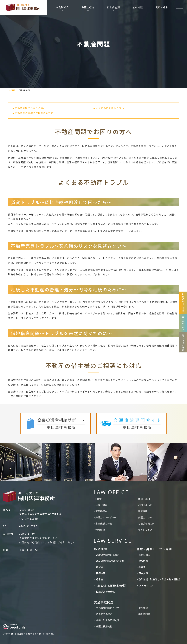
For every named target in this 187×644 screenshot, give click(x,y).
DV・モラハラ (146, 585)
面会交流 (143, 573)
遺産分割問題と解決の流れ (110, 561)
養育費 (142, 567)
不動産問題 (144, 614)
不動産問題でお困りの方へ (30, 108)
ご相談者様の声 (146, 523)
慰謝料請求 (144, 555)
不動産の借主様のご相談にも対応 (34, 113)
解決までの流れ (104, 614)
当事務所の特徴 (104, 523)
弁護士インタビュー (106, 517)
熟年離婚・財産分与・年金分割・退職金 (160, 579)
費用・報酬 (162, 7)
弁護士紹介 (101, 505)
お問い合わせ (145, 505)
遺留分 (99, 567)
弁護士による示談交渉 (108, 620)
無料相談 (138, 7)
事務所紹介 (101, 511)
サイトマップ (145, 530)
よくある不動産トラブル (110, 108)
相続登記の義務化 (105, 592)
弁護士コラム (145, 517)
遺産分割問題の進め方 (108, 555)
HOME (12, 90)
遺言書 (99, 579)
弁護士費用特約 (104, 626)
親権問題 (143, 561)
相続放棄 (101, 573)
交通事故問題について (108, 608)
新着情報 (143, 511)
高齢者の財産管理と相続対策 (111, 585)
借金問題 (143, 608)
